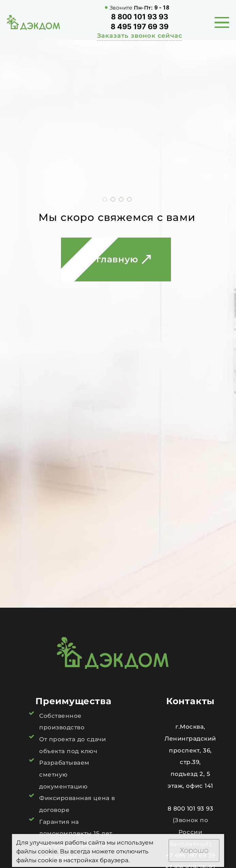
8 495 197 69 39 (140, 27)
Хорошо (194, 850)
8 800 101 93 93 (139, 17)
